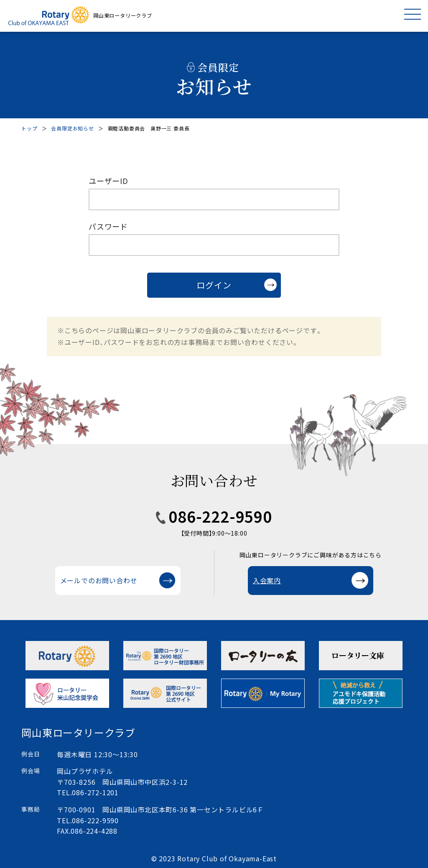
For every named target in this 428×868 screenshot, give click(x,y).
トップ (29, 128)
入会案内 (267, 580)
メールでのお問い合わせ (99, 580)
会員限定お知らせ (72, 128)
